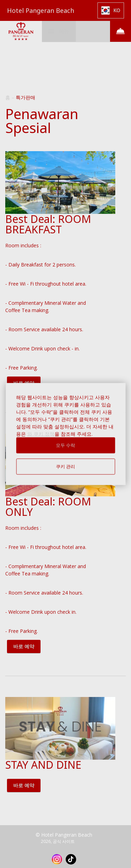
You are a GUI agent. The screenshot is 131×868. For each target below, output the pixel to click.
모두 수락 (66, 445)
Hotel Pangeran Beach (41, 10)
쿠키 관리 (66, 467)
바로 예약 (24, 646)
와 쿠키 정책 (41, 434)
